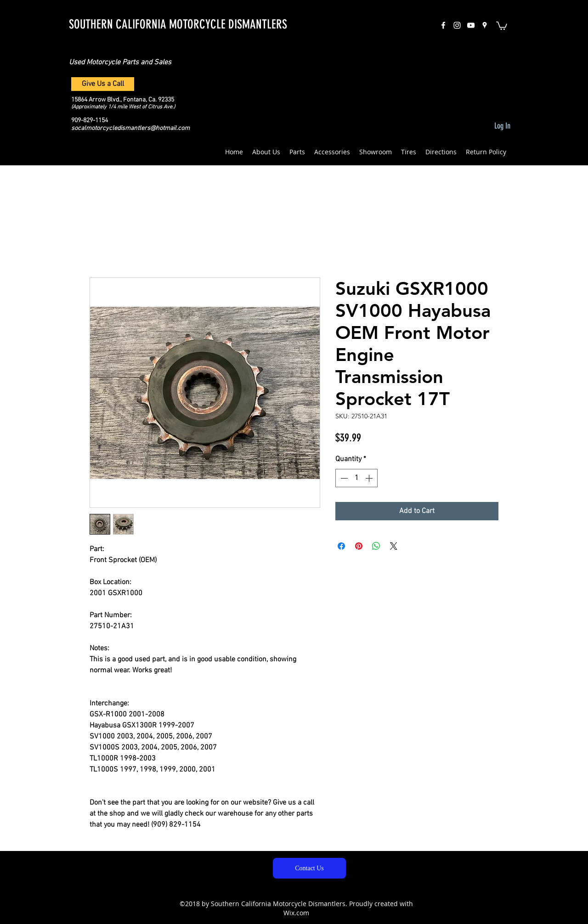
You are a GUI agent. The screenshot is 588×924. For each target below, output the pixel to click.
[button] (502, 25)
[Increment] (370, 478)
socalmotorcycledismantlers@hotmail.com (130, 128)
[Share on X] (394, 546)
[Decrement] (343, 478)
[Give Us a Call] (103, 84)
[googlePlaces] (485, 25)
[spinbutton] (356, 478)
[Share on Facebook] (341, 546)
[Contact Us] (309, 868)
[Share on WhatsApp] (376, 546)
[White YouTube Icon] (471, 25)
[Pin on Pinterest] (359, 546)
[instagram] (457, 25)
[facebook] (443, 25)
